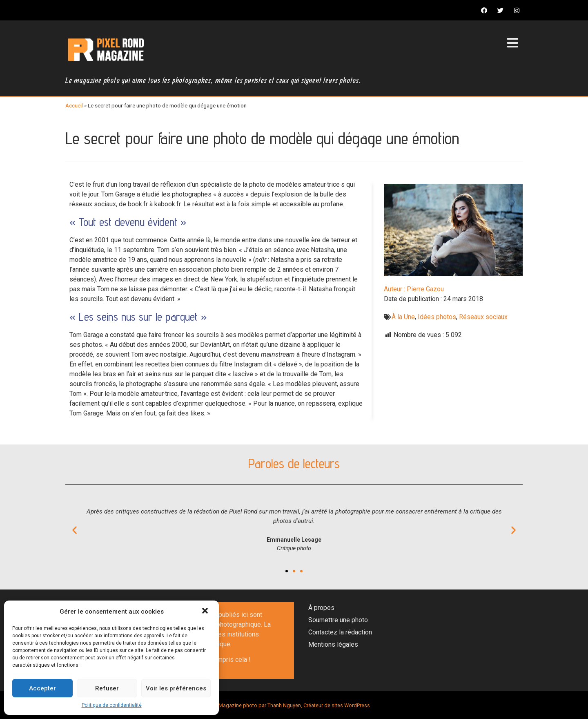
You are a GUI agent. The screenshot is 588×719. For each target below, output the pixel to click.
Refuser (107, 688)
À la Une (403, 317)
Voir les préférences (176, 688)
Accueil (74, 105)
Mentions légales (333, 644)
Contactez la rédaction (340, 632)
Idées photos (437, 317)
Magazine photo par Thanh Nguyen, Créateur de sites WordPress (294, 705)
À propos (321, 608)
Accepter (42, 688)
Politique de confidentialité (112, 705)
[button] (206, 612)
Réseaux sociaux (483, 317)
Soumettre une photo (338, 620)
